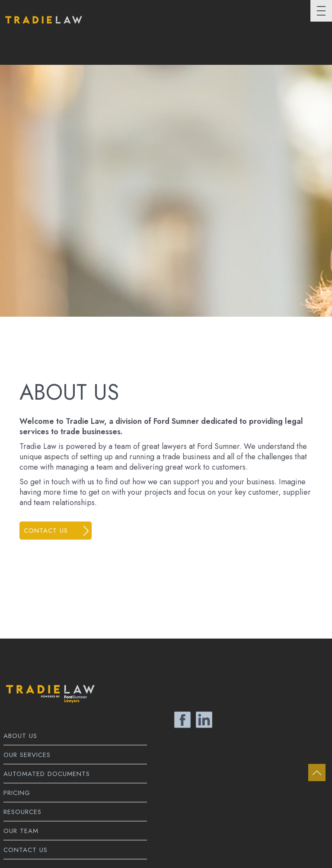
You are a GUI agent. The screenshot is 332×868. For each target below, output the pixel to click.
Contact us (46, 531)
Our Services (27, 755)
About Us (20, 736)
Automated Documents (47, 774)
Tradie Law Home (43, 27)
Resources (22, 812)
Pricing (17, 793)
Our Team (21, 831)
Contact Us (26, 850)
